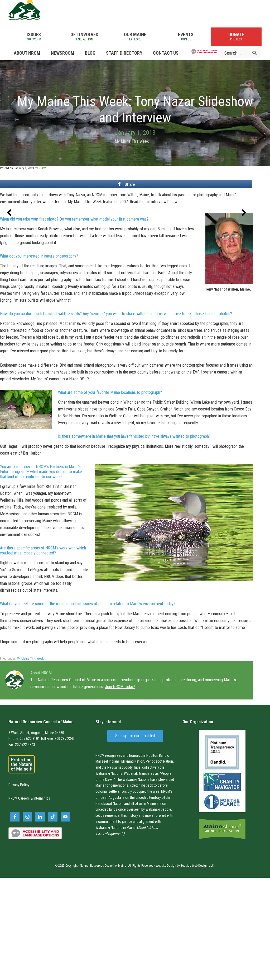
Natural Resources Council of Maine (37, 16)
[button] (9, 270)
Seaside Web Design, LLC (197, 968)
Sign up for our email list (135, 838)
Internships (42, 901)
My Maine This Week (132, 153)
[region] (127, 270)
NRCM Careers (19, 901)
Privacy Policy (19, 887)
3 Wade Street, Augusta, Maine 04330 (36, 835)
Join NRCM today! (120, 789)
